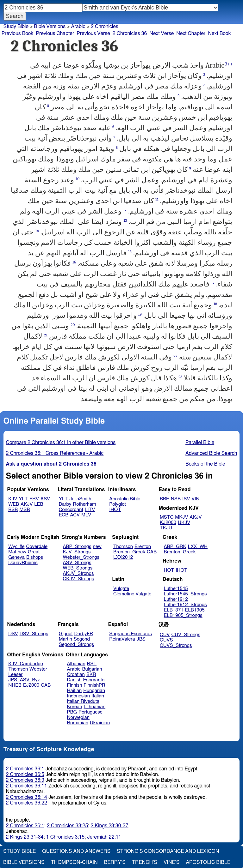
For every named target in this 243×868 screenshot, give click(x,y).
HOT (169, 570)
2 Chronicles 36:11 (27, 786)
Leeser (15, 675)
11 (157, 199)
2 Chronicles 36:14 (27, 797)
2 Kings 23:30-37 (109, 826)
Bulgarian (92, 669)
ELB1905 (195, 610)
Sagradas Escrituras (130, 634)
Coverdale (37, 547)
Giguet (66, 634)
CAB (152, 552)
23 (180, 377)
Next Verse (162, 33)
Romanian (78, 723)
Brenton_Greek (129, 552)
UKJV (184, 523)
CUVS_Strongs (176, 645)
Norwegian (78, 717)
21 (46, 335)
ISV (186, 499)
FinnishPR (94, 685)
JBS (141, 639)
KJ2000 (168, 523)
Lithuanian (94, 707)
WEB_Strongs (78, 568)
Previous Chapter (55, 33)
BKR (91, 675)
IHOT (115, 510)
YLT (23, 499)
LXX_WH (198, 547)
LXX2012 (123, 557)
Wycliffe (16, 547)
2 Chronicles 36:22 (27, 803)
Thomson (123, 547)
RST (92, 664)
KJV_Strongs (77, 552)
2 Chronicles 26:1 (25, 826)
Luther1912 (176, 599)
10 (78, 179)
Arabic (78, 27)
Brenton (143, 547)
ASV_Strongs (77, 563)
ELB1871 (174, 610)
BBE (165, 499)
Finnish (75, 685)
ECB (64, 515)
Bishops (35, 557)
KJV (13, 499)
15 (130, 252)
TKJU (166, 528)
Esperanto (94, 680)
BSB (13, 510)
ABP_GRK (175, 547)
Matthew (17, 552)
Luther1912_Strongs (185, 605)
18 (215, 304)
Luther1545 (176, 589)
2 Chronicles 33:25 (67, 826)
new (97, 547)
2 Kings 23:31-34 (25, 837)
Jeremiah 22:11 (104, 837)
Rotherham (84, 504)
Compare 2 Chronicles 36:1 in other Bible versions (61, 443)
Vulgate (121, 589)
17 (213, 283)
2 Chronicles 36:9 (25, 780)
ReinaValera (122, 639)
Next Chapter (191, 33)
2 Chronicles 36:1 (25, 769)
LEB (39, 504)
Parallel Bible (200, 443)
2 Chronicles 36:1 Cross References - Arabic (55, 453)
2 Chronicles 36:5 (25, 775)
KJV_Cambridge (26, 664)
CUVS (166, 640)
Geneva (16, 557)
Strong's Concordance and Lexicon (168, 851)
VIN (195, 499)
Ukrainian (100, 723)
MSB (25, 510)
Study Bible (16, 27)
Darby (65, 504)
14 (37, 231)
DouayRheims (23, 563)
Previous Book (18, 33)
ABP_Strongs (77, 547)
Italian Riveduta (83, 701)
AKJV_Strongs (78, 573)
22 (175, 356)
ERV (34, 499)
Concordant (71, 510)
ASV (45, 499)
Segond (82, 639)
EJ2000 (31, 685)
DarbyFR (84, 634)
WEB (14, 504)
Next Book (219, 33)
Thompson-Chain (74, 862)
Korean (75, 707)
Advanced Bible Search (211, 453)
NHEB (15, 685)
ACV (75, 515)
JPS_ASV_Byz (24, 680)
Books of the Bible (205, 464)
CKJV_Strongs (78, 579)
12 (125, 210)
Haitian (75, 691)
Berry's (115, 862)
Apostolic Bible (208, 862)
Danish (74, 680)
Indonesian (79, 696)
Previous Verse (93, 33)
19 (140, 314)
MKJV (181, 517)
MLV (86, 515)
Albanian (76, 664)
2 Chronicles (105, 27)
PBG (72, 712)
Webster (38, 669)
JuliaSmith (80, 499)
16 (74, 262)
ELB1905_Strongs (183, 615)
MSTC (167, 517)
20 (73, 325)
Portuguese (90, 712)
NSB (176, 499)
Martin (65, 639)
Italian (98, 696)
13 (125, 220)
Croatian (76, 675)
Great (34, 552)
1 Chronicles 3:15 (65, 837)
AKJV (27, 504)
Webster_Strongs (81, 557)
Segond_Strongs (76, 645)
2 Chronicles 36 (130, 33)
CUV (165, 635)
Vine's (171, 862)
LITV (90, 510)
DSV (13, 634)
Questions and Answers (76, 851)
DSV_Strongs (34, 634)
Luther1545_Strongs (185, 594)
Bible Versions (50, 27)
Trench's (145, 862)
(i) (227, 64)
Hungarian (94, 691)
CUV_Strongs (186, 635)
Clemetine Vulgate (132, 594)
